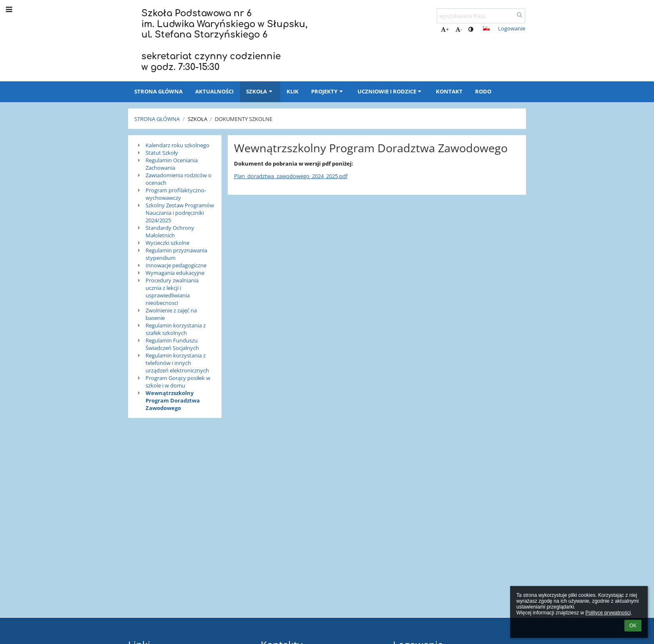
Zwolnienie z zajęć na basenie (171, 314)
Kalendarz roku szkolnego (177, 145)
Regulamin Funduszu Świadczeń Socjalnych (172, 344)
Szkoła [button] (260, 91)
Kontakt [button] (449, 91)
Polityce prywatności (608, 613)
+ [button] (445, 29)
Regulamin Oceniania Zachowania (172, 164)
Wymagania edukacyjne (175, 273)
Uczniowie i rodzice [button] (390, 91)
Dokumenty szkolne (244, 119)
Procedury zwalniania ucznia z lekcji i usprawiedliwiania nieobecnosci (172, 292)
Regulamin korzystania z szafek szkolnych (176, 329)
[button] (486, 28)
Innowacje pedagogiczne (176, 265)
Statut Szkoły (162, 153)
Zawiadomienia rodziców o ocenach (179, 179)
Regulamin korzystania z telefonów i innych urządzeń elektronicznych (177, 363)
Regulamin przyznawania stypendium (176, 254)
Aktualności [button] (214, 91)
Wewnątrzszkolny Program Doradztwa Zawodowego (173, 400)
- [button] (459, 29)
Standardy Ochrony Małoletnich (170, 231)
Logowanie (512, 28)
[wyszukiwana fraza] (481, 16)
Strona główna (157, 119)
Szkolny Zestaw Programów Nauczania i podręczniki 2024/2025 (180, 213)
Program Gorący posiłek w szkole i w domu (178, 382)
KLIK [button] (293, 91)
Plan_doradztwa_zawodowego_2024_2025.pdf (291, 176)
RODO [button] (483, 91)
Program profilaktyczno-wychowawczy (176, 194)
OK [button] (633, 626)
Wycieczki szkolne (167, 243)
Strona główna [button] (158, 91)
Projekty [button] (328, 91)
